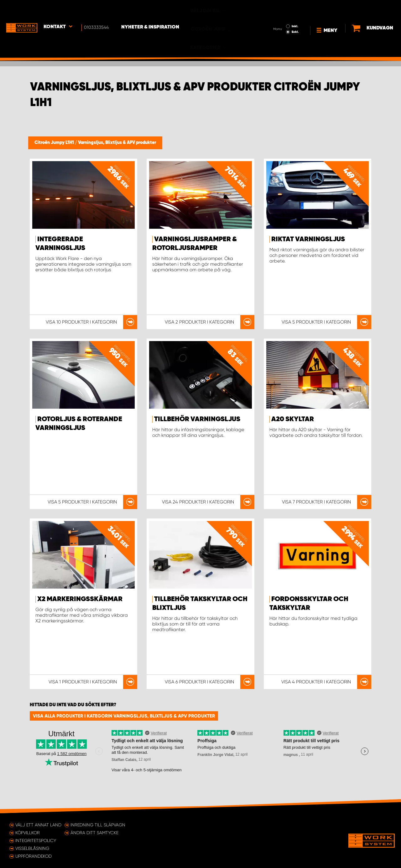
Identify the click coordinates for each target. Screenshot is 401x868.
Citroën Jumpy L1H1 (55, 143)
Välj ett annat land (38, 825)
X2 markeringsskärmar (80, 599)
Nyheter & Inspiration (151, 10)
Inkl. (277, 9)
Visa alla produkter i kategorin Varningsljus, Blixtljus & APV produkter (124, 716)
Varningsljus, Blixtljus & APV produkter (117, 143)
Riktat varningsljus (308, 239)
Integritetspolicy (36, 840)
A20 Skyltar (293, 419)
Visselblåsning (32, 848)
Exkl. (277, 14)
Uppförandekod (34, 856)
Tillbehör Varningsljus (197, 419)
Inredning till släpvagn (98, 825)
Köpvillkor (28, 833)
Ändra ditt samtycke (94, 833)
